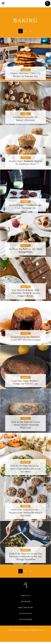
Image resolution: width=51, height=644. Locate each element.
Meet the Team (25, 607)
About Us (25, 596)
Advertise (26, 601)
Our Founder (26, 619)
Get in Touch (25, 613)
